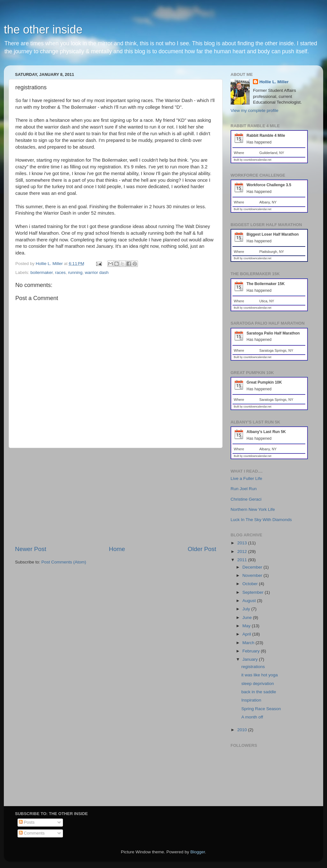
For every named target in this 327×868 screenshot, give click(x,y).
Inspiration (251, 700)
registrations (253, 667)
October (251, 584)
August (250, 601)
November (253, 575)
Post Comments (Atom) (64, 562)
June (248, 618)
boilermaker (42, 272)
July (247, 609)
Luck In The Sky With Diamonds (261, 520)
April (247, 634)
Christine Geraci (246, 499)
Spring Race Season (261, 709)
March (249, 643)
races (61, 272)
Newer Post (31, 549)
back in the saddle (259, 692)
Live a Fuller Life (246, 478)
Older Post (202, 549)
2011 (243, 560)
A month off (252, 717)
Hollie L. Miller (274, 82)
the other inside (43, 29)
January (251, 659)
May (247, 626)
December (253, 567)
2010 (243, 730)
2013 (243, 543)
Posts (27, 822)
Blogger (198, 852)
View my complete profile (255, 110)
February (252, 651)
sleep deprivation (258, 684)
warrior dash (97, 272)
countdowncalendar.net (257, 160)
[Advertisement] (116, 497)
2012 (243, 552)
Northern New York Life (253, 509)
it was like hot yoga (260, 675)
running (75, 272)
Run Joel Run (244, 489)
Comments (32, 833)
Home (117, 549)
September (254, 592)
